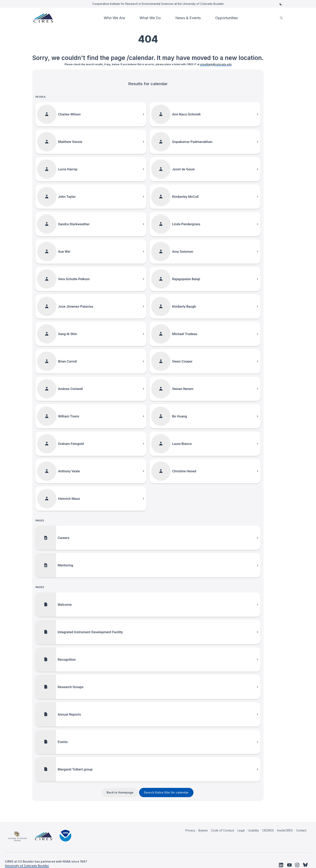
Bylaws (203, 830)
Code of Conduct (223, 830)
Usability (253, 830)
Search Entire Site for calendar (166, 792)
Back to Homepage (120, 792)
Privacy (190, 830)
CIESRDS (268, 830)
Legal (241, 830)
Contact (301, 830)
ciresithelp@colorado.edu (216, 64)
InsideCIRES (285, 830)
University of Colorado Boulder (27, 866)
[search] (281, 18)
